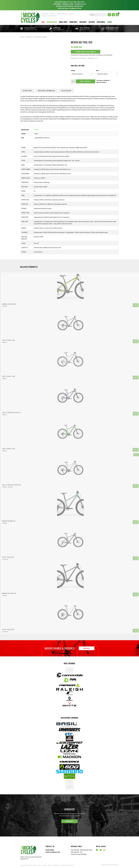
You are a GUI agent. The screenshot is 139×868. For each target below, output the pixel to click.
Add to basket (86, 81)
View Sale (87, 648)
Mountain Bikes (52, 22)
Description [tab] (27, 91)
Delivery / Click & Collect (49, 16)
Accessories (101, 22)
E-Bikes (109, 22)
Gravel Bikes (63, 22)
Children (92, 22)
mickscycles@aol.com (53, 852)
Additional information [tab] (46, 91)
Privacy (45, 865)
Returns (36, 865)
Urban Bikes (73, 22)
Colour (73, 70)
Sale (43, 22)
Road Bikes (83, 22)
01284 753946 (50, 850)
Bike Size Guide (102, 82)
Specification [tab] (66, 91)
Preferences (56, 865)
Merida (37, 130)
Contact (71, 14)
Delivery (30, 865)
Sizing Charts (24, 865)
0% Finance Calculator (104, 80)
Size (97, 70)
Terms (40, 865)
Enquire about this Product (86, 52)
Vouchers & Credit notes (67, 865)
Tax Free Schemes (62, 14)
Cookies (50, 865)
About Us (52, 14)
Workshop (45, 14)
